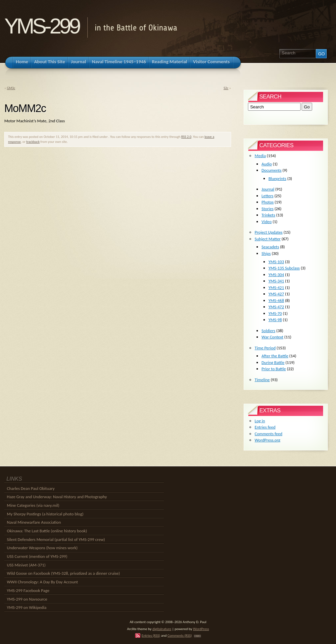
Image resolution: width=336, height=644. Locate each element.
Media (260, 156)
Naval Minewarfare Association (34, 522)
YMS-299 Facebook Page (28, 590)
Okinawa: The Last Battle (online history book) (47, 531)
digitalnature (162, 629)
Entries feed (265, 427)
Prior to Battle (274, 369)
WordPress (201, 629)
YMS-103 (276, 262)
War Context (272, 337)
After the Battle (275, 356)
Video (267, 222)
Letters (267, 196)
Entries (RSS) (151, 635)
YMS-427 (276, 294)
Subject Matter (267, 239)
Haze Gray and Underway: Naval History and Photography (57, 497)
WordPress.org (267, 440)
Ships (266, 253)
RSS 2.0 (186, 137)
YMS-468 (276, 300)
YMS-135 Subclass (284, 268)
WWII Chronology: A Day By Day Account (43, 582)
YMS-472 (276, 307)
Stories (267, 209)
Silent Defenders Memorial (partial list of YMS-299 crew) (56, 539)
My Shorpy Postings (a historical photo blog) (45, 514)
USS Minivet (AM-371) (26, 565)
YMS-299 (42, 26)
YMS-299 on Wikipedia (27, 607)
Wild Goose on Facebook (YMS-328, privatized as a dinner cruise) (63, 573)
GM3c (11, 88)
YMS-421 (276, 288)
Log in (260, 421)
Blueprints (277, 178)
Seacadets (270, 247)
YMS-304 (276, 275)
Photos (268, 202)
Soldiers (268, 331)
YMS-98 (275, 320)
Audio (267, 164)
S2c (226, 88)
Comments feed (268, 434)
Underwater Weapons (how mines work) (42, 548)
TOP (197, 636)
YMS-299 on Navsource (27, 599)
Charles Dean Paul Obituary (31, 488)
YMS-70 (275, 313)
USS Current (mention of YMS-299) (37, 556)
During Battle (273, 362)
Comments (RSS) (180, 635)
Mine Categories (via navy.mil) (33, 505)
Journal (268, 189)
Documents (271, 170)
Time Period (265, 348)
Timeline (262, 380)
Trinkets (268, 215)
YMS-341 (276, 281)
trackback (33, 142)
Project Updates (268, 232)
